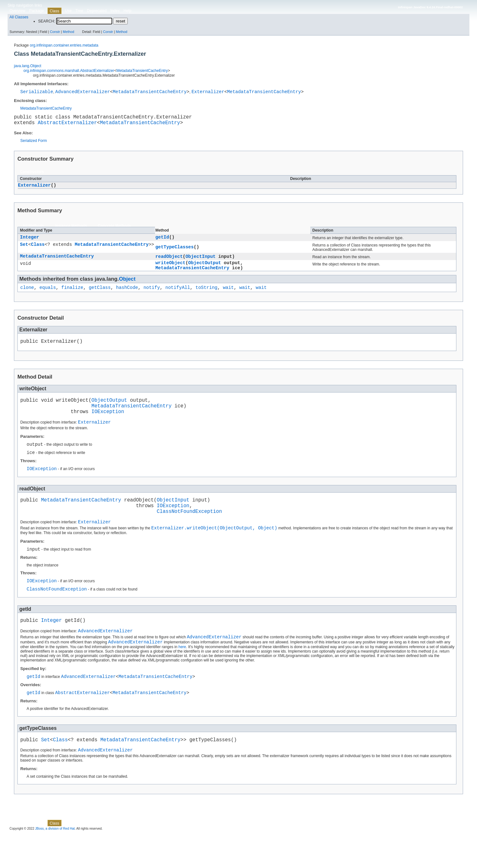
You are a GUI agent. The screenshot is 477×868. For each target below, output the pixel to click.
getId (162, 242)
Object (127, 286)
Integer (29, 242)
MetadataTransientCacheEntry (142, 71)
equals (48, 295)
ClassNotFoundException (189, 532)
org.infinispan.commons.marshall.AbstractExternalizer (69, 71)
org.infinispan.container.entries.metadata (64, 45)
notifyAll (178, 295)
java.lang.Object (28, 66)
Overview (17, 11)
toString (206, 295)
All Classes (19, 17)
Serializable (37, 92)
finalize (72, 295)
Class (38, 249)
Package (37, 11)
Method (68, 32)
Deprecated (97, 11)
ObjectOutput (205, 268)
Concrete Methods (114, 230)
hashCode (127, 295)
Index (115, 11)
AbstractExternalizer (67, 126)
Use (68, 11)
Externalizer (208, 92)
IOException (108, 424)
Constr (55, 32)
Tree (79, 11)
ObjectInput (200, 261)
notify (152, 295)
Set (24, 249)
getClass (100, 295)
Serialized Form (34, 144)
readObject (169, 261)
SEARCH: (46, 21)
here (182, 676)
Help (128, 11)
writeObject (170, 268)
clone (27, 295)
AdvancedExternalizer (83, 92)
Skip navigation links (25, 5)
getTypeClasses (174, 251)
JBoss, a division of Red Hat (55, 862)
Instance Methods (71, 230)
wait (228, 295)
